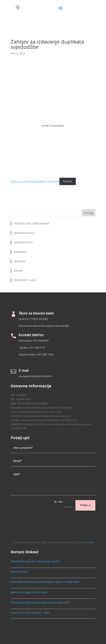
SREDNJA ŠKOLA (23, 242)
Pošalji (85, 505)
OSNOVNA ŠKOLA (24, 233)
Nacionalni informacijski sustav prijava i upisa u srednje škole (45, 582)
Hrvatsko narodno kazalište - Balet (30, 613)
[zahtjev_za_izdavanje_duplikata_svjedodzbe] (53, 126)
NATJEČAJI (20, 261)
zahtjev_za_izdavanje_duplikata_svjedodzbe (35, 181)
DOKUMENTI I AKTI (25, 280)
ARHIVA (18, 271)
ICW (91, 542)
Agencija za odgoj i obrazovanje (29, 592)
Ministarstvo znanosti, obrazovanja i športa (35, 561)
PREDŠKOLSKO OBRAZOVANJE (31, 224)
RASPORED (20, 252)
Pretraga (89, 213)
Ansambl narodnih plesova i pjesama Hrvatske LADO (41, 602)
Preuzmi (67, 181)
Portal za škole (19, 572)
